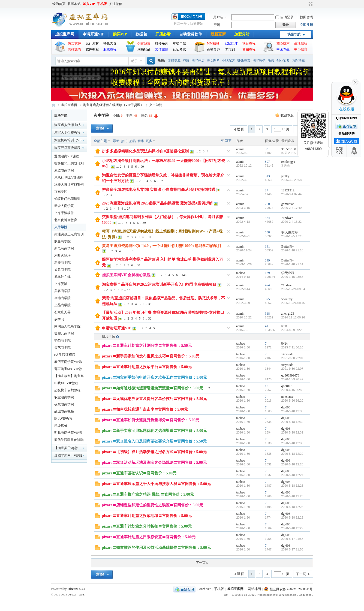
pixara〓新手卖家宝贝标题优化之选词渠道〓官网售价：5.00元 (154, 431)
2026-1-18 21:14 (292, 264)
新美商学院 (62, 263)
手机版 (102, 4)
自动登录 (284, 17)
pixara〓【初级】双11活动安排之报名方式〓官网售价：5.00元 (154, 452)
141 (267, 246)
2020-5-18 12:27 (292, 475)
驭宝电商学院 (64, 397)
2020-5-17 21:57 (292, 539)
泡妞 (186, 61)
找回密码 (306, 17)
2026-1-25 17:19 (292, 236)
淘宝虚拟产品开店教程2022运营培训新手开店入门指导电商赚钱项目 (159, 285)
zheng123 (288, 314)
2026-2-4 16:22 (292, 222)
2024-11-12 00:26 (293, 317)
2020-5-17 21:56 (292, 549)
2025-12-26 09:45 (293, 303)
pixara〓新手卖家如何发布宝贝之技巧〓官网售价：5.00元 (151, 356)
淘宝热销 (259, 61)
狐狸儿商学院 (64, 333)
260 (267, 204)
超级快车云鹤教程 (67, 390)
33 (267, 149)
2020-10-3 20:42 (292, 379)
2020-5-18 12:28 (292, 464)
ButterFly (288, 246)
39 (144, 223)
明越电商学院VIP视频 (68, 434)
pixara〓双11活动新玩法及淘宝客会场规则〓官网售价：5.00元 (154, 463)
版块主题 (109, 337)
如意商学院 (62, 270)
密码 (217, 25)
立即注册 (306, 25)
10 (267, 386)
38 (150, 304)
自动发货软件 (191, 34)
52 (161, 181)
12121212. (288, 190)
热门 (124, 141)
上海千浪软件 (64, 213)
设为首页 (59, 4)
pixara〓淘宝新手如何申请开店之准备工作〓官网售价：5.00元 (154, 377)
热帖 (133, 141)
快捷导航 (294, 34)
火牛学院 (156, 105)
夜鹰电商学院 (64, 404)
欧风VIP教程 (63, 419)
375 (267, 299)
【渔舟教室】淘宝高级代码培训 (69, 377)
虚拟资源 (174, 61)
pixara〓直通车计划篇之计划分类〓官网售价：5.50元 (147, 346)
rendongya (288, 162)
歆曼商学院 (62, 241)
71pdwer (287, 218)
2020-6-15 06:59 (292, 390)
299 (267, 260)
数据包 (141, 34)
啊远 (285, 344)
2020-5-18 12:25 (292, 496)
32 (150, 318)
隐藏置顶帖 (228, 151)
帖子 (134, 61)
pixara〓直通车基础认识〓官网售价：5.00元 (139, 473)
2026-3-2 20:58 (292, 180)
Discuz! (73, 589)
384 (267, 218)
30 (139, 265)
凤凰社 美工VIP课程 (69, 177)
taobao (241, 273)
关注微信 (116, 4)
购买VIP (120, 34)
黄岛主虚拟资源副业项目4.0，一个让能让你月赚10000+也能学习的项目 (162, 246)
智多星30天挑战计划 (69, 163)
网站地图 (254, 589)
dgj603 (286, 407)
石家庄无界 (62, 312)
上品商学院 (62, 305)
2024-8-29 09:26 (292, 330)
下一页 (301, 574)
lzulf (284, 326)
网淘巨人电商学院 (67, 326)
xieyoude (287, 354)
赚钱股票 (244, 61)
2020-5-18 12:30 (292, 443)
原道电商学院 (64, 170)
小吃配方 (228, 61)
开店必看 (163, 34)
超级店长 (61, 426)
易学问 (59, 319)
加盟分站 (242, 34)
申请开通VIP (94, 34)
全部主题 (100, 141)
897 (267, 162)
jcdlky (285, 176)
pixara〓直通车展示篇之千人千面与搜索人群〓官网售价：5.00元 (156, 484)
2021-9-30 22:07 (292, 358)
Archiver (205, 589)
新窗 (228, 141)
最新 (116, 141)
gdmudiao (288, 204)
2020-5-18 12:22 (292, 528)
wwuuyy (287, 299)
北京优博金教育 (66, 220)
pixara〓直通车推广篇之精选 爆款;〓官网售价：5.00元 (148, 494)
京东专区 (61, 192)
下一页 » (202, 563)
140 (184, 275)
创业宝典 (283, 61)
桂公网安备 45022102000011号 (289, 589)
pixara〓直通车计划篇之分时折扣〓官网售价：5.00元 (147, 526)
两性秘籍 (298, 61)
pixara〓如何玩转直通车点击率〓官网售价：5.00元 (145, 409)
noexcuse (288, 397)
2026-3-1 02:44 (292, 194)
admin (240, 149)
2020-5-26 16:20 (292, 401)
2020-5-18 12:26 (292, 486)
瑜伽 (271, 61)
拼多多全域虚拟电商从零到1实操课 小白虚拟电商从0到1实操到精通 (159, 190)
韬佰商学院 (62, 341)
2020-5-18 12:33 (292, 411)
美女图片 (213, 61)
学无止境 (288, 273)
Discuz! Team (76, 595)
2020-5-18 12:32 (292, 422)
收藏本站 (74, 4)
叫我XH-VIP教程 (66, 383)
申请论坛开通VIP (117, 328)
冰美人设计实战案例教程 (69, 185)
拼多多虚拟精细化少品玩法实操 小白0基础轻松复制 (145, 151)
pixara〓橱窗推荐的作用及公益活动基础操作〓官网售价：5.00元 (156, 548)
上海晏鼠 (61, 284)
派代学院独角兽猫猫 (69, 440)
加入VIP (89, 4)
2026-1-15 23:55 (292, 277)
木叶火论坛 (62, 255)
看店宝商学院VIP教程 (68, 363)
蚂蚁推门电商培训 (67, 199)
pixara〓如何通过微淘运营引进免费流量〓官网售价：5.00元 (153, 388)
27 (267, 190)
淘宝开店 (198, 61)
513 (267, 176)
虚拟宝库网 (65, 34)
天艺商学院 (62, 348)
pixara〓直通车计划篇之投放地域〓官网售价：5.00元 (147, 516)
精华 (141, 141)
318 (267, 314)
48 (129, 290)
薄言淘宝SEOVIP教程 (68, 370)
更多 (149, 141)
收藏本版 (288, 115)
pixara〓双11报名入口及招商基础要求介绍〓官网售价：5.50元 (154, 441)
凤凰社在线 (62, 277)
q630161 (287, 386)
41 (267, 326)
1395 (268, 273)
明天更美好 (290, 232)
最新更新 (218, 34)
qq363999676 (290, 375)
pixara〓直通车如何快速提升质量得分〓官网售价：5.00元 (151, 420)
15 (134, 251)
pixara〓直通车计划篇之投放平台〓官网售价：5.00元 (147, 367)
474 (267, 285)
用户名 (218, 17)
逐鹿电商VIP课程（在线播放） (67, 157)
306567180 (289, 149)
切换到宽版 (310, 4)
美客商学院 (62, 291)
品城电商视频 (64, 411)
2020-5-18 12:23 (292, 507)
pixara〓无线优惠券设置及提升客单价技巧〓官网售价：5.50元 (154, 399)
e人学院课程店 (65, 355)
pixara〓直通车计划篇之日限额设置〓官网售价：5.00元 (149, 537)
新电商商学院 (64, 248)
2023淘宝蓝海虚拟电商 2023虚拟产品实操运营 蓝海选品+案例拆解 (157, 203)
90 (142, 167)
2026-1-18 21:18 (292, 250)
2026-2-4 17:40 (292, 208)
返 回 (241, 129)
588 (267, 232)
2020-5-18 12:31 (292, 432)
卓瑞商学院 (62, 298)
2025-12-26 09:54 (293, 289)
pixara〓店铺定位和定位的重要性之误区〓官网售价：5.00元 (153, 505)
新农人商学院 (64, 206)
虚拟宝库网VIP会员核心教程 (126, 275)
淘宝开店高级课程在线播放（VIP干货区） (113, 105)
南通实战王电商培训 (69, 234)
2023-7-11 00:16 (292, 347)
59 (149, 237)
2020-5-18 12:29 (292, 454)
